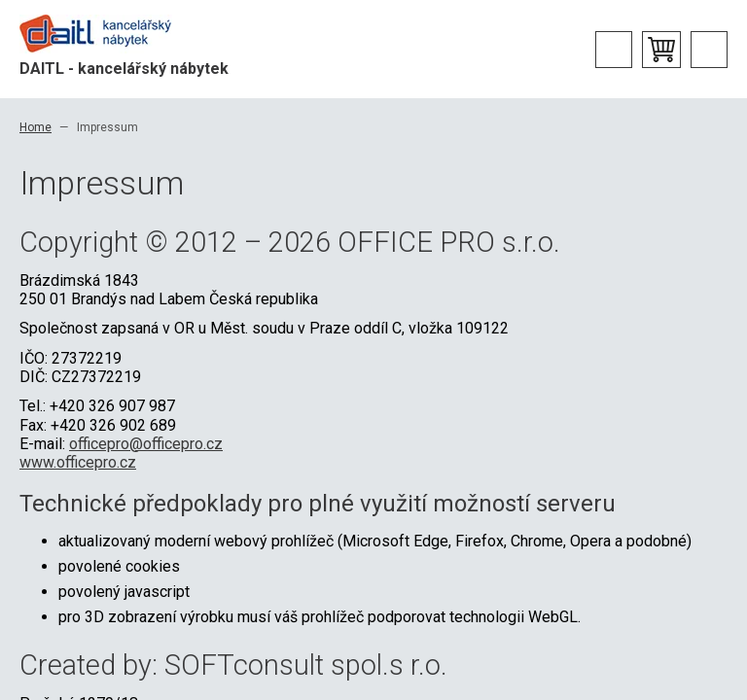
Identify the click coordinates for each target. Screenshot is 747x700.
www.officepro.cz (78, 462)
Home (36, 127)
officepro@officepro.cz (146, 444)
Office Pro (117, 34)
